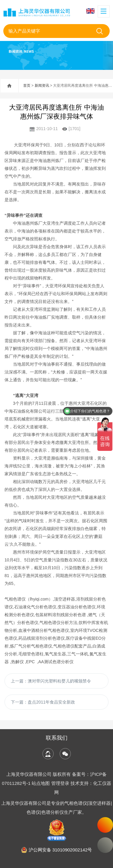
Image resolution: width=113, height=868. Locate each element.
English (90, 11)
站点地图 (41, 783)
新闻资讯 (42, 86)
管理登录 (60, 783)
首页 (27, 86)
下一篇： (43, 702)
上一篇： (51, 681)
